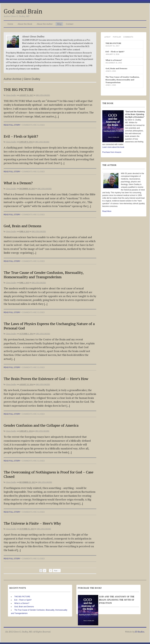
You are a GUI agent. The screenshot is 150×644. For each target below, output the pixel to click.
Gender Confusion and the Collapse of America (41, 425)
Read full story (12, 125)
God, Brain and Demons (22, 226)
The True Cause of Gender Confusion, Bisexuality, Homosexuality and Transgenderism (44, 275)
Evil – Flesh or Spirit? (21, 136)
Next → (57, 571)
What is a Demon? (18, 183)
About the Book (25, 24)
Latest (107, 37)
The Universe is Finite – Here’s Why (32, 523)
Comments (128, 37)
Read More (107, 211)
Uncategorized (43, 95)
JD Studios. (140, 632)
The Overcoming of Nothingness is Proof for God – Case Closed (49, 474)
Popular (117, 37)
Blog (59, 24)
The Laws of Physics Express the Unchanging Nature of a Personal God (49, 326)
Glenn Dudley (11, 95)
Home (10, 24)
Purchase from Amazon (112, 152)
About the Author (45, 24)
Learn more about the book (113, 147)
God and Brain (23, 11)
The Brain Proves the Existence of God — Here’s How (46, 379)
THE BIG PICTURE (19, 89)
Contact (70, 24)
